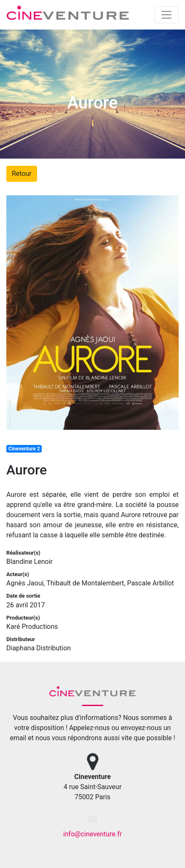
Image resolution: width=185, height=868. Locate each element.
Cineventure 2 (24, 449)
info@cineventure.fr (92, 834)
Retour (22, 174)
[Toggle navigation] (166, 15)
